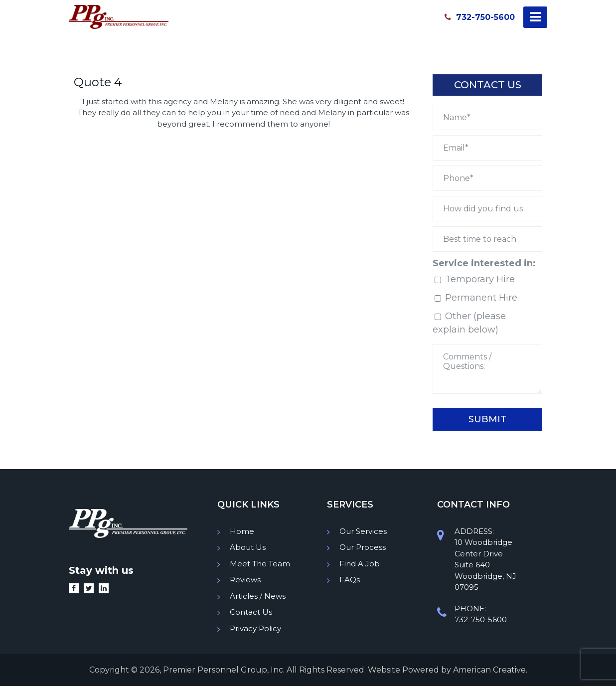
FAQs (350, 580)
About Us (248, 547)
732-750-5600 (480, 17)
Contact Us (251, 612)
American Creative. (490, 670)
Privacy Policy (255, 628)
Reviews (245, 580)
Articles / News (258, 596)
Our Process (363, 547)
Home (242, 531)
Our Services (363, 531)
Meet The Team (260, 564)
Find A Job (360, 564)
